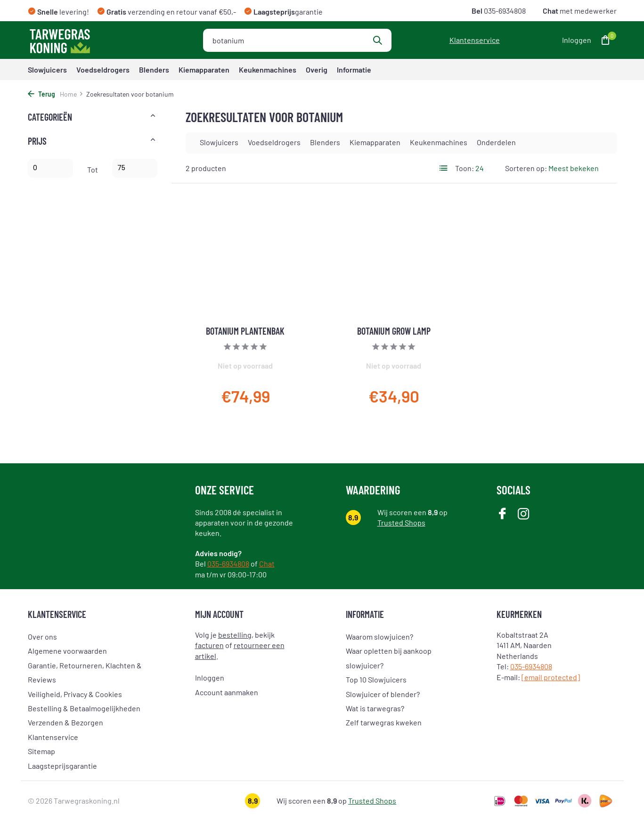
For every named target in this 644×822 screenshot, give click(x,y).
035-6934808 (504, 11)
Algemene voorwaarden (67, 651)
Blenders (154, 70)
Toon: (465, 168)
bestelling (235, 635)
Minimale (50, 168)
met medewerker (579, 11)
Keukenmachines (268, 70)
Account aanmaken (227, 692)
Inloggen (210, 678)
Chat (267, 563)
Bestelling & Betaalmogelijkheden (84, 708)
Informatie (354, 70)
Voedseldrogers (103, 70)
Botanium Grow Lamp (394, 331)
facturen (209, 645)
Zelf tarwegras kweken (384, 722)
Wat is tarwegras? (375, 708)
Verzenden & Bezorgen (65, 722)
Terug (41, 94)
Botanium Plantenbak (245, 331)
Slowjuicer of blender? (383, 694)
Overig (317, 70)
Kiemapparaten (204, 70)
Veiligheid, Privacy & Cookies (75, 694)
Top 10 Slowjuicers (376, 679)
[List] (444, 168)
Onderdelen (496, 142)
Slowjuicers (47, 70)
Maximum (135, 168)
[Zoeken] (297, 40)
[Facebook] (502, 514)
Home (72, 94)
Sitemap (41, 751)
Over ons (42, 637)
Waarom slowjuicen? (379, 637)
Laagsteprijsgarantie (62, 766)
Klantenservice (475, 40)
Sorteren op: (526, 168)
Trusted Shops (401, 522)
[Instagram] (524, 514)
